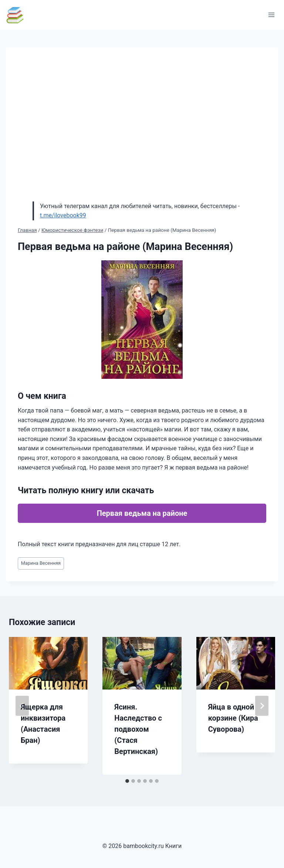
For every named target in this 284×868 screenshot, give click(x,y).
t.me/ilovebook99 (63, 215)
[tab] (127, 781)
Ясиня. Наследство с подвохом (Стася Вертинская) (138, 729)
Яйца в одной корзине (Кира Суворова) (233, 718)
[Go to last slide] (22, 706)
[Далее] (262, 706)
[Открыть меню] (271, 15)
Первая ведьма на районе (142, 513)
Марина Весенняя (41, 563)
